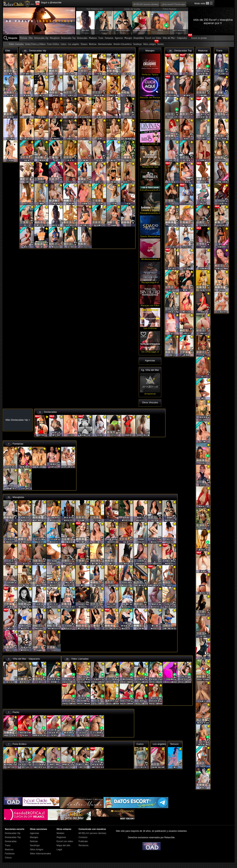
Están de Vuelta (132, 9)
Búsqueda (13, 38)
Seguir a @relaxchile (51, 3)
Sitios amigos (149, 44)
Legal (59, 850)
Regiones (61, 837)
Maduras (93, 38)
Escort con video (65, 841)
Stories (160, 44)
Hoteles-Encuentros (123, 44)
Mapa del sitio (63, 845)
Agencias (119, 38)
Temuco (84, 44)
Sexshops (137, 44)
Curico (64, 44)
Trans (101, 38)
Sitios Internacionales (40, 854)
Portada (24, 38)
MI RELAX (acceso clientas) (146, 4)
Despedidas (139, 38)
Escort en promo (199, 38)
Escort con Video (153, 38)
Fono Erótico (53, 44)
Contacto (83, 837)
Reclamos (83, 845)
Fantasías (109, 38)
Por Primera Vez (95, 9)
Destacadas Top (68, 38)
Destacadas (82, 38)
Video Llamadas (16, 44)
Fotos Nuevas (170, 9)
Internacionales (105, 44)
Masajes (128, 38)
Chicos (8, 858)
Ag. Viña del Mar (150, 370)
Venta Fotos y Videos (35, 44)
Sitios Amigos (36, 850)
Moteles (60, 833)
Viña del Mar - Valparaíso (175, 38)
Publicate (83, 841)
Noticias (93, 44)
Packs (16, 712)
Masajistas (55, 38)
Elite (31, 38)
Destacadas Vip (41, 38)
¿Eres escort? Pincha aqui (173, 4)
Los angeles (74, 44)
